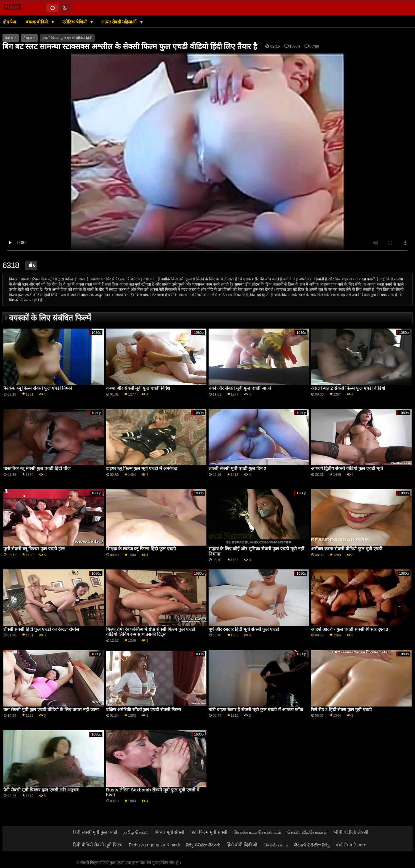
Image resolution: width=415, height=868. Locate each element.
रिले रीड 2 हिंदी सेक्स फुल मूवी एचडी (341, 710)
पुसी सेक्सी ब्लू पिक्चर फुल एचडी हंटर (34, 549)
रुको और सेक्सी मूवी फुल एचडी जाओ (240, 388)
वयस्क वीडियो (37, 22)
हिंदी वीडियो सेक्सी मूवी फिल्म (98, 845)
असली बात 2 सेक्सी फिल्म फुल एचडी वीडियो (348, 388)
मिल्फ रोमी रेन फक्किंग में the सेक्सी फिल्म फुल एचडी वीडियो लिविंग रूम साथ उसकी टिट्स (151, 632)
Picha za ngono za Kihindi (154, 845)
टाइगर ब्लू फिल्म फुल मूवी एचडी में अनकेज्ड (142, 468)
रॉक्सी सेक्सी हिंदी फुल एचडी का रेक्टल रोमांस (41, 629)
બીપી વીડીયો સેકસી (351, 832)
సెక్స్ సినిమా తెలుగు (203, 845)
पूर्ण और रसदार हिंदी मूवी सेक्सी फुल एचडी (244, 629)
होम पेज (9, 22)
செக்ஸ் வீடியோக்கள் (307, 832)
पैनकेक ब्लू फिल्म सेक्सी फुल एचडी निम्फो (38, 388)
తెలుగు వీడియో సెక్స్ (312, 845)
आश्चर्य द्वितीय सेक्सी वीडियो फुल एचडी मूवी (347, 468)
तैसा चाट (29, 38)
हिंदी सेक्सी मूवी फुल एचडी (95, 832)
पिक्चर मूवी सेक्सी (169, 832)
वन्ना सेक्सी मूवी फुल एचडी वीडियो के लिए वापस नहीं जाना (51, 710)
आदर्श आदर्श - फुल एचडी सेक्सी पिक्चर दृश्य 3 (350, 629)
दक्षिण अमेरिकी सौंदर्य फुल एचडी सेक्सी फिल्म (144, 710)
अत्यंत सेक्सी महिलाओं (120, 22)
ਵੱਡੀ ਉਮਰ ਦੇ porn (351, 845)
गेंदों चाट (11, 38)
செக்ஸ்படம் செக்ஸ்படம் (257, 832)
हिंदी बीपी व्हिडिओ (242, 845)
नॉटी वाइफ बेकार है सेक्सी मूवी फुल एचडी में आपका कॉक (256, 710)
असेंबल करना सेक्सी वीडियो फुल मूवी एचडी (347, 549)
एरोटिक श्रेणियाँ (75, 22)
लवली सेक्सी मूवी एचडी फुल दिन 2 (237, 468)
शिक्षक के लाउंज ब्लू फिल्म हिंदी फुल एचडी (141, 549)
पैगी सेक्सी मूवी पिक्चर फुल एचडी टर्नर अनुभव (41, 790)
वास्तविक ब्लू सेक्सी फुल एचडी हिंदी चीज (37, 468)
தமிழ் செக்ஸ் (136, 832)
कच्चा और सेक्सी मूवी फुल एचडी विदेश (138, 388)
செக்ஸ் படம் (276, 845)
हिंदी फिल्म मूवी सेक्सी (209, 832)
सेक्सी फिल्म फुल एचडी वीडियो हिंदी (67, 38)
